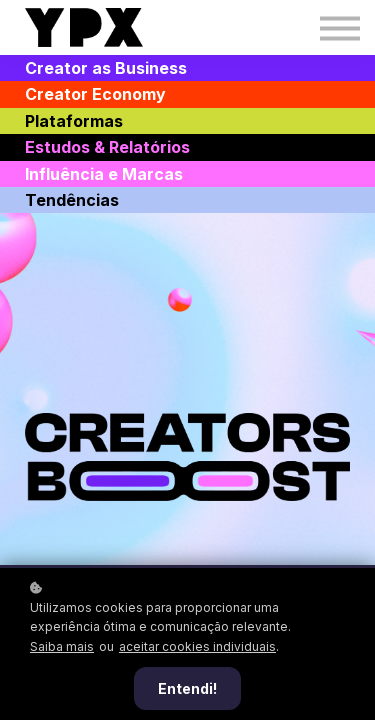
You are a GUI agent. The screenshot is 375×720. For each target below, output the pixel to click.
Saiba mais (62, 646)
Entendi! (187, 688)
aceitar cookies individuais (197, 646)
